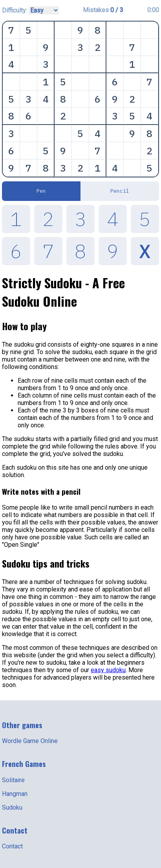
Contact (12, 846)
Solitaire (13, 780)
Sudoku (12, 807)
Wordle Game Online (30, 741)
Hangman (15, 794)
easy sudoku (108, 670)
